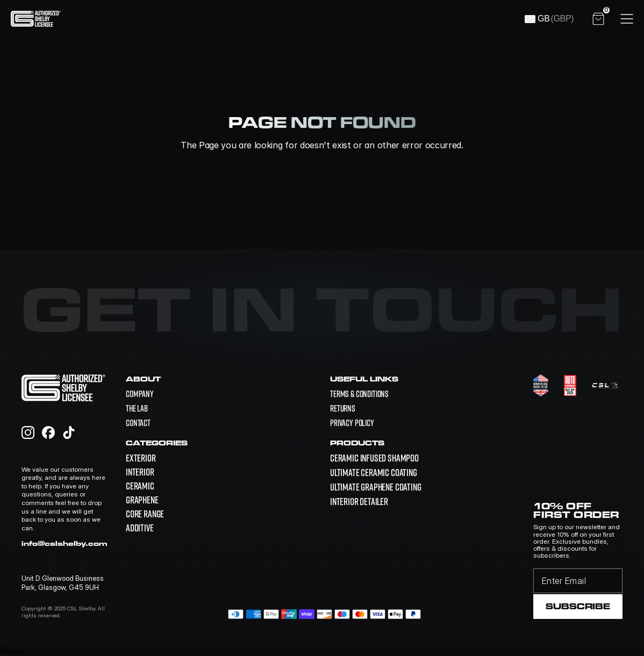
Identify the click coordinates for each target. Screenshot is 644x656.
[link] (374, 458)
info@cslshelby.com (65, 543)
